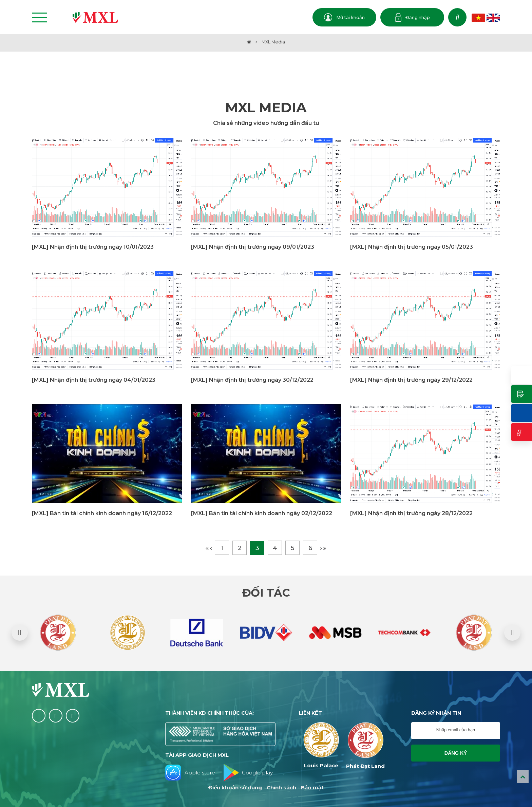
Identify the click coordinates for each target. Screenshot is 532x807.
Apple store (190, 773)
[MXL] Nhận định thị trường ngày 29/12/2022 (411, 380)
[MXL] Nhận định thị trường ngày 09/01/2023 (253, 247)
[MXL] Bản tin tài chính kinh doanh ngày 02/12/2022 (262, 513)
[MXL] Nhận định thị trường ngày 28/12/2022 (411, 513)
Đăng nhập (412, 17)
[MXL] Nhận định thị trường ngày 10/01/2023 (93, 247)
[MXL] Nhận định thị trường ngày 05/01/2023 (412, 247)
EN (493, 18)
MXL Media (273, 42)
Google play (248, 773)
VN (478, 18)
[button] (20, 633)
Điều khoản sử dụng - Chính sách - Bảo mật (266, 787)
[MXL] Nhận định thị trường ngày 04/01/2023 (94, 380)
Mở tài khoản (344, 17)
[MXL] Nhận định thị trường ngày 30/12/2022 (252, 380)
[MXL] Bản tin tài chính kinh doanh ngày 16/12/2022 (102, 513)
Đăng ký (456, 753)
